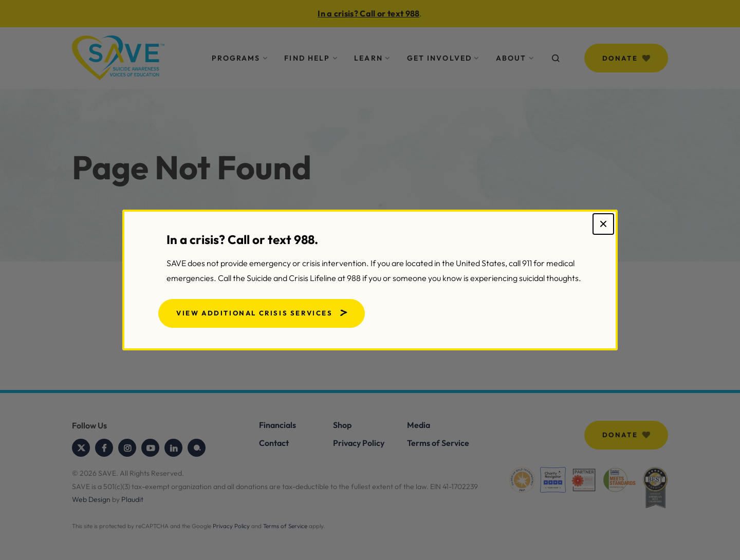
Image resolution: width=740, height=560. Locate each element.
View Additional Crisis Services (255, 313)
